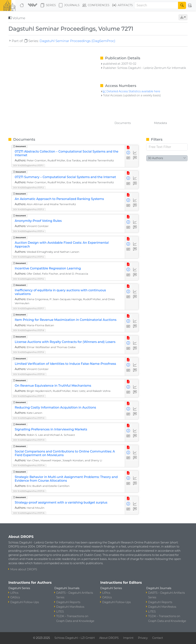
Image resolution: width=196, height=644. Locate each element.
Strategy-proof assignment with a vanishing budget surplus (61, 502)
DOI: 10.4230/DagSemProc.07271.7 (29, 308)
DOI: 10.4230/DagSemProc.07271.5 (28, 257)
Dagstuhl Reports (68, 602)
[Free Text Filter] (167, 147)
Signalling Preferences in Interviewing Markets (51, 429)
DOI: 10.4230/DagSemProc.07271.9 (29, 352)
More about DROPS (24, 569)
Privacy (143, 638)
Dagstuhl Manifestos (70, 607)
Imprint (128, 638)
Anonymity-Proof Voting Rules (38, 221)
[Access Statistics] (135, 153)
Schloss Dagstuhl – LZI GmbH (74, 638)
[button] (33, 5)
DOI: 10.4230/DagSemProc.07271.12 (29, 418)
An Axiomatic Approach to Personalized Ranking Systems (59, 199)
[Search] (156, 5)
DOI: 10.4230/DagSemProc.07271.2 (29, 188)
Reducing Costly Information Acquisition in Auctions (55, 407)
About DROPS (109, 638)
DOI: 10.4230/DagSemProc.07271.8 (29, 330)
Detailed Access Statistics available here (131, 91)
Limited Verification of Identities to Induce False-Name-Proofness (65, 364)
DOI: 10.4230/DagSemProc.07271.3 (29, 209)
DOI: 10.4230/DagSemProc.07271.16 (29, 513)
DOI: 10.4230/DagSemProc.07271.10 (29, 374)
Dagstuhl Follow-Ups (25, 602)
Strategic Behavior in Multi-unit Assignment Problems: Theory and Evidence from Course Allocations (66, 479)
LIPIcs (14, 593)
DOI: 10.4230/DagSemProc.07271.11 (29, 396)
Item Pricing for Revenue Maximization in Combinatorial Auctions (66, 320)
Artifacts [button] (122, 5)
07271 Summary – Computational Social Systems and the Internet (65, 177)
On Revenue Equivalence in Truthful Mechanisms (53, 386)
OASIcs (15, 597)
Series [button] (48, 5)
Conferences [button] (96, 5)
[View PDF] (128, 148)
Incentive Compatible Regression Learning (48, 268)
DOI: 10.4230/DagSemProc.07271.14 (29, 465)
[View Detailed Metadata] (128, 153)
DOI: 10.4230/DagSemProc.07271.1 (28, 166)
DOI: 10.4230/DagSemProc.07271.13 (29, 440)
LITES (60, 612)
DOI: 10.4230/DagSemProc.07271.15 (29, 491)
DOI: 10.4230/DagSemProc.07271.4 (29, 231)
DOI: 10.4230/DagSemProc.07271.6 (29, 279)
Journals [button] (69, 5)
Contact (158, 638)
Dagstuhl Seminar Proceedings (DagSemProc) (77, 41)
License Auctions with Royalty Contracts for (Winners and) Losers (65, 342)
